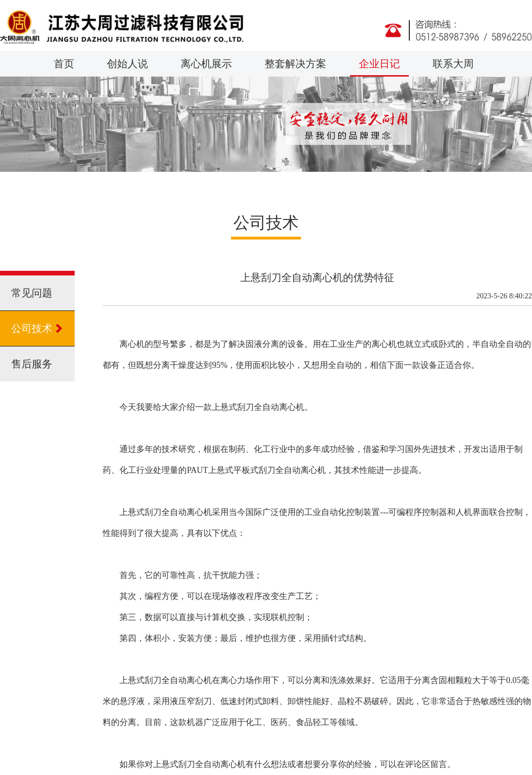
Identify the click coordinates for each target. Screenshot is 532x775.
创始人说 (127, 67)
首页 (64, 67)
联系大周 (453, 67)
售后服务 (32, 364)
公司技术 (32, 328)
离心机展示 (206, 67)
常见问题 (32, 293)
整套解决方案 (295, 67)
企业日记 (379, 67)
